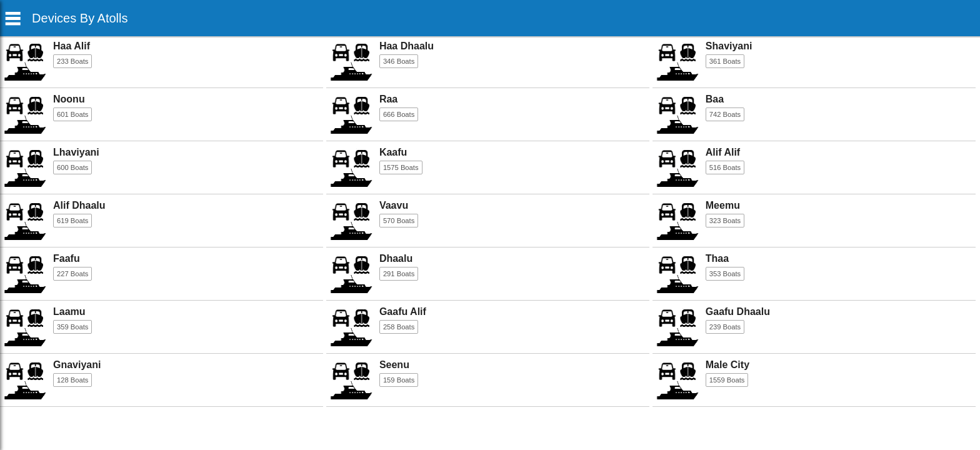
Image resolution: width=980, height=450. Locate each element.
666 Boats (399, 114)
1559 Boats (727, 380)
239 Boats (725, 327)
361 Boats (725, 61)
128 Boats (72, 380)
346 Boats (399, 61)
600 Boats (72, 167)
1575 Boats (401, 167)
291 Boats (399, 274)
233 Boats (72, 61)
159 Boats (399, 380)
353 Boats (725, 274)
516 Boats (725, 167)
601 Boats (72, 114)
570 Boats (399, 221)
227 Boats (72, 274)
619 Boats (72, 221)
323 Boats (725, 221)
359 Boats (72, 327)
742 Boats (725, 114)
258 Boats (399, 327)
